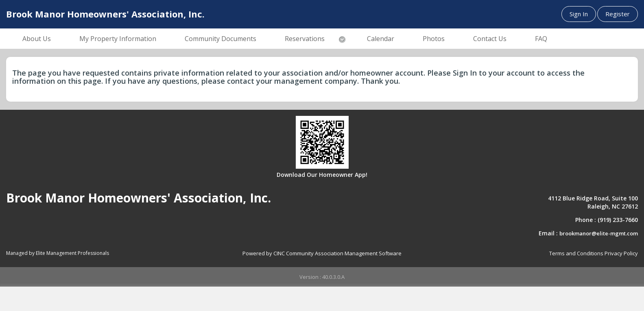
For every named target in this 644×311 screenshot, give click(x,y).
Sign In (579, 14)
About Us (37, 39)
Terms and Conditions (576, 253)
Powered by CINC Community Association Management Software (322, 253)
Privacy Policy (621, 253)
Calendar (381, 39)
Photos (434, 39)
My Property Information (118, 39)
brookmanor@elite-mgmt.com (599, 233)
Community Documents (220, 39)
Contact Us (490, 39)
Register (618, 14)
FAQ (541, 39)
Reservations (305, 39)
